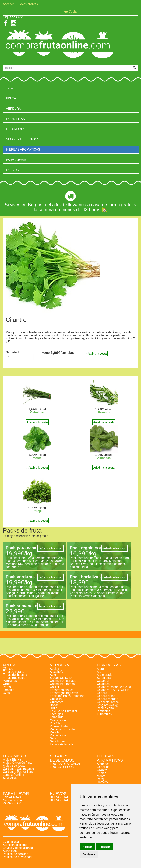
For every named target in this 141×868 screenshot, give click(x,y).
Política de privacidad (17, 857)
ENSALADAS (12, 797)
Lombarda (57, 717)
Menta (37, 458)
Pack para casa (21, 548)
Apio (53, 675)
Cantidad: (13, 352)
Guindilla (56, 699)
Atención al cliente (15, 845)
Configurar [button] (89, 855)
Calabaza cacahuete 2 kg (114, 687)
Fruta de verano (14, 672)
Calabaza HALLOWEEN (113, 690)
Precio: (45, 353)
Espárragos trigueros (64, 693)
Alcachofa (56, 672)
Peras (7, 687)
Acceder (8, 4)
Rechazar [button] (104, 847)
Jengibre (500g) (108, 705)
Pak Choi (56, 723)
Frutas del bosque (15, 675)
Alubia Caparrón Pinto (18, 763)
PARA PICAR (12, 803)
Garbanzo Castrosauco (18, 769)
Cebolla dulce (106, 696)
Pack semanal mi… (25, 606)
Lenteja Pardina (13, 775)
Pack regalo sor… (88, 548)
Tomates (9, 690)
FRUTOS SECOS (62, 767)
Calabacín (104, 681)
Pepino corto (105, 708)
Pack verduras (20, 577)
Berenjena (104, 678)
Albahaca (104, 458)
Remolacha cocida (62, 729)
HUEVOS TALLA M (63, 800)
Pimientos (104, 711)
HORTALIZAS (15, 119)
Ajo (99, 672)
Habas (54, 705)
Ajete (100, 669)
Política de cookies (15, 854)
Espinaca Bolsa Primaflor (67, 696)
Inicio (9, 88)
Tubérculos (104, 714)
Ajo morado (105, 675)
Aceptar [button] (87, 847)
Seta (53, 738)
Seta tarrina (58, 741)
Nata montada (12, 800)
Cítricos (8, 669)
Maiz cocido (58, 720)
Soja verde (10, 778)
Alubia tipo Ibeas (14, 766)
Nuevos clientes (27, 4)
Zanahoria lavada (62, 744)
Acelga (54, 669)
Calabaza (103, 684)
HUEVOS (12, 170)
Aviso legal (10, 851)
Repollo (55, 732)
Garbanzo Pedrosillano (18, 772)
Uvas (6, 693)
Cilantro (102, 770)
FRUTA (11, 98)
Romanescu (58, 735)
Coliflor (55, 687)
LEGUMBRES (16, 129)
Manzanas (10, 681)
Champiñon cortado (63, 681)
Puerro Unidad (60, 726)
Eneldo (102, 773)
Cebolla (102, 693)
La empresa (11, 842)
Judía (53, 708)
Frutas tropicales (14, 678)
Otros (7, 684)
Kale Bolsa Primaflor (63, 711)
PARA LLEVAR (16, 160)
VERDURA (13, 109)
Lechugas (56, 714)
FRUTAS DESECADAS (65, 764)
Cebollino (37, 412)
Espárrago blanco (62, 690)
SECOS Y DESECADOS (23, 139)
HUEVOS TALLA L (62, 797)
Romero (104, 412)
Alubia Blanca (12, 760)
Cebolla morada (108, 699)
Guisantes (57, 702)
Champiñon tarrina (62, 684)
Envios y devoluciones (18, 848)
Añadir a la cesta (96, 354)
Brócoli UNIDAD (61, 678)
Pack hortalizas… (87, 577)
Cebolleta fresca (108, 702)
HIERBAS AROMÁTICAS (23, 150)
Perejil (37, 511)
